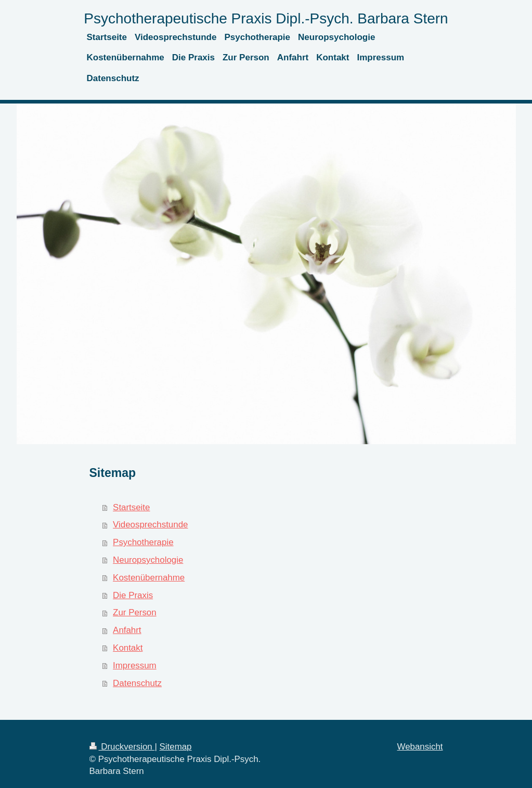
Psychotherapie (143, 542)
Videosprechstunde (150, 525)
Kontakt (128, 648)
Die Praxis (133, 595)
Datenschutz (137, 683)
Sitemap (176, 747)
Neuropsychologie (148, 560)
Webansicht (420, 747)
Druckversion (122, 747)
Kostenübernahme (149, 578)
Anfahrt (127, 630)
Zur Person (135, 612)
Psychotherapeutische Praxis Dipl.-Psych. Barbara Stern (266, 18)
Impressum (135, 666)
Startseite (131, 507)
